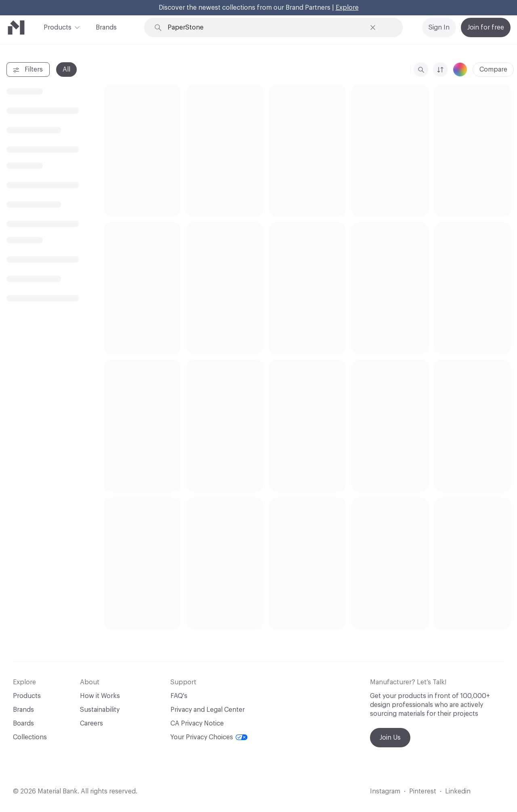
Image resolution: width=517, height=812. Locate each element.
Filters (27, 70)
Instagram (385, 791)
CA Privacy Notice (197, 723)
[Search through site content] (267, 28)
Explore (347, 8)
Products (58, 27)
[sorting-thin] (440, 70)
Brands (106, 27)
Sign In (439, 27)
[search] (421, 70)
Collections (30, 737)
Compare (493, 70)
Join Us (390, 738)
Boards (23, 723)
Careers (91, 723)
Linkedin (458, 791)
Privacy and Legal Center (208, 710)
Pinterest (423, 791)
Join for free (486, 27)
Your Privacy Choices (209, 737)
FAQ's (179, 696)
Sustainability (100, 710)
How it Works (100, 696)
